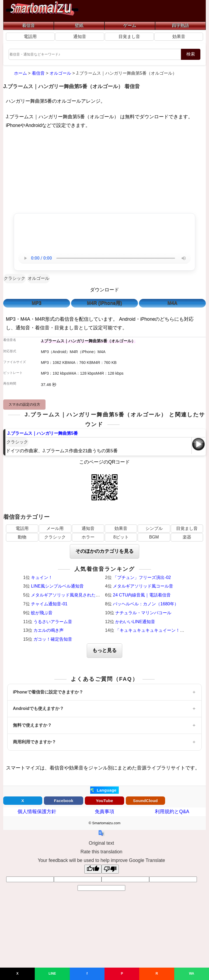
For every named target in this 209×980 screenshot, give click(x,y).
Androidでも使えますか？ (38, 708)
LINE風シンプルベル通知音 (57, 586)
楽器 (187, 537)
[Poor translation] (110, 869)
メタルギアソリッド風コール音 (143, 586)
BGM (154, 537)
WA (192, 974)
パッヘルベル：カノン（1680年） (146, 604)
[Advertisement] (105, 172)
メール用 (55, 528)
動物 (22, 537)
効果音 (179, 37)
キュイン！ (42, 577)
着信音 (29, 25)
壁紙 (79, 25)
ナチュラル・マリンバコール (143, 613)
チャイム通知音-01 (49, 604)
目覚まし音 (129, 37)
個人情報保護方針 (37, 812)
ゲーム (130, 25)
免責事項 (104, 812)
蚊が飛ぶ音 (42, 613)
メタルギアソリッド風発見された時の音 (70, 595)
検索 (191, 54)
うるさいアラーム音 (53, 622)
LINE (52, 974)
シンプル (154, 528)
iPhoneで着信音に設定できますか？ (48, 692)
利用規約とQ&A (172, 812)
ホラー (88, 537)
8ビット (121, 537)
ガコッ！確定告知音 (53, 639)
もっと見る (104, 650)
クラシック (15, 278)
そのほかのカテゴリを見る (104, 551)
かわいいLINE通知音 (135, 622)
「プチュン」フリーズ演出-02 (142, 577)
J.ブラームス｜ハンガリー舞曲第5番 (43, 433)
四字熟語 (180, 25)
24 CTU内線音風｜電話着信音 (142, 595)
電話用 (30, 37)
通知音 (80, 37)
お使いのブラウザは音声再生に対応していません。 (104, 258)
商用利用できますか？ (34, 742)
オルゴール (39, 278)
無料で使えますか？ (32, 725)
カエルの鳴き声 (48, 630)
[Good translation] (93, 869)
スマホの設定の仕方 (24, 404)
